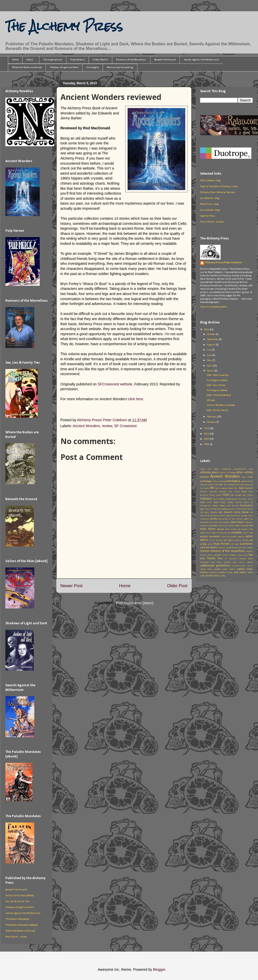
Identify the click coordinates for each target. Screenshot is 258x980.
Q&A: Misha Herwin (218, 410)
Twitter (232, 569)
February (212, 417)
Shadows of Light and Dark (64, 67)
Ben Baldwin (229, 485)
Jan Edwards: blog (210, 198)
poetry (238, 540)
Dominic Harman (235, 502)
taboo (225, 569)
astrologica (233, 481)
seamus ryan (242, 555)
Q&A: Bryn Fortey (216, 385)
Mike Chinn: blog (209, 204)
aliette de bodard (228, 473)
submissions (239, 566)
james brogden (211, 512)
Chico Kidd (215, 495)
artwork (223, 481)
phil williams (229, 540)
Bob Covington (221, 488)
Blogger (159, 970)
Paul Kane (226, 537)
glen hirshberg (224, 509)
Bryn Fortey (234, 492)
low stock (214, 522)
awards (204, 485)
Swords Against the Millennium (201, 60)
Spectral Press (208, 216)
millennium (221, 529)
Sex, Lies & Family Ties (17, 902)
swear (250, 566)
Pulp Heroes (222, 544)
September (213, 339)
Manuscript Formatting (120, 67)
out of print (248, 533)
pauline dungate (238, 537)
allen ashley (245, 472)
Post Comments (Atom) (135, 603)
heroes (233, 509)
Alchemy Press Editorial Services (218, 192)
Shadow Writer (246, 559)
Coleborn (206, 499)
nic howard (223, 533)
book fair (233, 488)
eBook (215, 506)
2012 (207, 429)
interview (241, 509)
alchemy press (209, 472)
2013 (207, 330)
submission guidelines (215, 566)
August (211, 345)
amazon (204, 477)
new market (212, 533)
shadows (204, 562)
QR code (211, 400)
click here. (136, 399)
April (210, 366)
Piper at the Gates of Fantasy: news (219, 187)
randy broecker (240, 548)
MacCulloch (238, 522)
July (209, 350)
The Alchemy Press (64, 26)
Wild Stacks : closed (16, 937)
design (223, 502)
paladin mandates (210, 537)
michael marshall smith (244, 526)
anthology (206, 481)
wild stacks (240, 572)
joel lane (221, 516)
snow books (216, 562)
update (241, 569)
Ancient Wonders (86, 426)
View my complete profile (214, 307)
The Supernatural (53, 60)
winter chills (213, 576)
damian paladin (225, 499)
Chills (226, 495)
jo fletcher (212, 516)
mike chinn (208, 529)
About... (31, 60)
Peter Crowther (216, 540)
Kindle (214, 519)
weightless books (225, 573)
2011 (207, 434)
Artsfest (215, 481)
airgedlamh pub (243, 469)
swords (203, 569)
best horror (205, 488)
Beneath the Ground (165, 60)
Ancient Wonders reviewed (221, 405)
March (211, 371)
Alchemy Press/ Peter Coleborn (224, 263)
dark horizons (240, 499)
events (235, 506)
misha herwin (231, 529)
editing (222, 506)
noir (229, 533)
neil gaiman (242, 529)
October (211, 334)
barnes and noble (216, 485)
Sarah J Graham (229, 555)
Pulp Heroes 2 (78, 60)
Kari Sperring (242, 516)
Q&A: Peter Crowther (218, 375)
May (210, 360)
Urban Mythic (100, 60)
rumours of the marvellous (228, 551)
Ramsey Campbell (226, 548)
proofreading (248, 540)
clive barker (248, 495)
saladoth (217, 555)
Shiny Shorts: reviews (212, 222)
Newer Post (72, 586)
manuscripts (214, 526)
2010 (207, 439)
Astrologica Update (217, 380)
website (213, 572)
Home (15, 60)
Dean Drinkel (213, 502)
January (212, 422)
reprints (250, 548)
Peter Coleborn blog (210, 181)
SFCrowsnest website (115, 384)
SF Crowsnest (125, 426)
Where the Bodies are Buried (27, 67)
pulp (210, 544)
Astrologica (93, 67)
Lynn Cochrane (224, 522)
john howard (231, 516)
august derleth (247, 481)
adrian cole (206, 469)
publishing (204, 544)
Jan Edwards (226, 512)
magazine (249, 522)
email (228, 506)
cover (215, 499)
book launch (246, 488)
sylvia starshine (214, 569)
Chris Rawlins (236, 495)
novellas (237, 533)
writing (223, 576)
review (107, 426)
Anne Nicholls (247, 477)
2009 (207, 444)
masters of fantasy (227, 526)
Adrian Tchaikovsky (222, 469)
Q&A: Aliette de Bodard (219, 395)
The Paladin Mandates (17, 919)
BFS (212, 488)
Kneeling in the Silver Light (233, 519)
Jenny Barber (242, 512)
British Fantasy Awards (213, 492)
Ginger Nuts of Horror (209, 509)
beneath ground (244, 485)
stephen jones (230, 562)
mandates (204, 526)
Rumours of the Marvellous (131, 60)
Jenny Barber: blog (210, 210)
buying (244, 492)
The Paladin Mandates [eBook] (22, 925)
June (210, 355)
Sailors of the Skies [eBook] (20, 896)
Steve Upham (246, 562)
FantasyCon (246, 506)
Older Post (177, 586)
